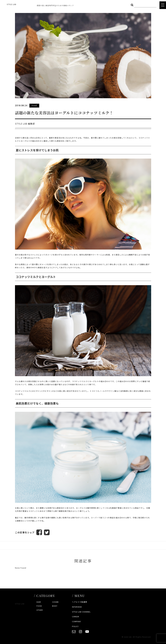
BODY (55, 606)
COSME (55, 602)
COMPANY (77, 622)
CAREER (76, 617)
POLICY (75, 626)
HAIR (39, 602)
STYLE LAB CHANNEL (81, 612)
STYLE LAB (12, 4)
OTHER (40, 610)
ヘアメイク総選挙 (80, 602)
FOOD (39, 606)
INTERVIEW (77, 607)
